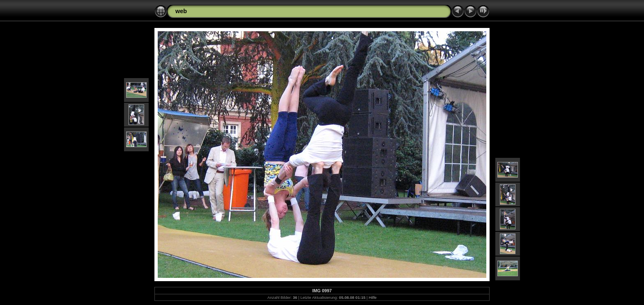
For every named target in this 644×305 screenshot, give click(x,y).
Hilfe (373, 297)
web (181, 11)
